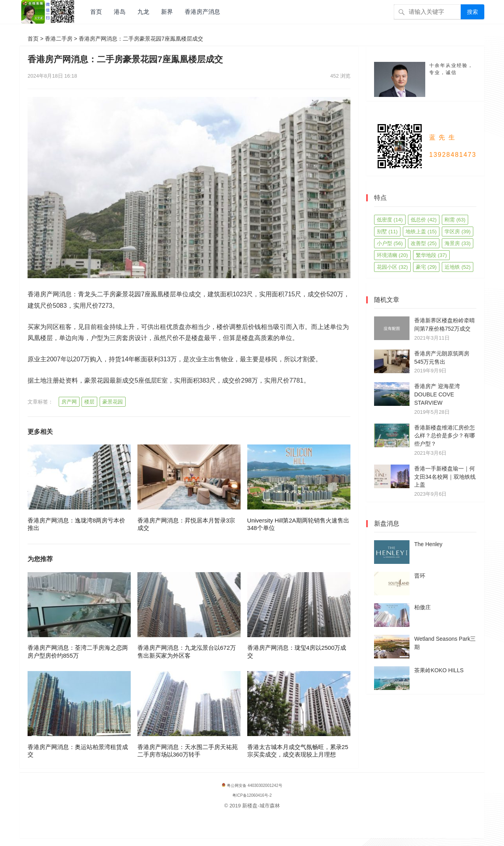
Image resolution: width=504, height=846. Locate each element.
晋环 (420, 576)
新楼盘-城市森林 (261, 806)
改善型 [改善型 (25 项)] (424, 243)
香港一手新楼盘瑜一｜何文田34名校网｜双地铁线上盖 (445, 477)
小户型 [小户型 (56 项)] (390, 243)
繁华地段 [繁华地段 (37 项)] (431, 255)
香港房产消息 (202, 12)
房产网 (69, 402)
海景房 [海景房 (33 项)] (458, 243)
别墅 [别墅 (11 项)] (387, 231)
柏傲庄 (422, 607)
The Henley (428, 544)
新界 (167, 12)
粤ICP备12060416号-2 (252, 795)
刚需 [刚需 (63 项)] (455, 220)
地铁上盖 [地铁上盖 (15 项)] (421, 231)
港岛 (120, 12)
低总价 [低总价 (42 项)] (424, 220)
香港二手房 (59, 39)
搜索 (472, 12)
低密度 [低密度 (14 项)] (390, 220)
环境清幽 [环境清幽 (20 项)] (392, 255)
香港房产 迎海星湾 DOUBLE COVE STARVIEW (437, 394)
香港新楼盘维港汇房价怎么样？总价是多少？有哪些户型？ (445, 436)
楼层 (89, 402)
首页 (96, 12)
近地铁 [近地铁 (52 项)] (458, 267)
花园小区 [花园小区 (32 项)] (392, 267)
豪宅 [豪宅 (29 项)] (426, 267)
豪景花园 (113, 402)
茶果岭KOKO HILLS (439, 670)
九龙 (143, 12)
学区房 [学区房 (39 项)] (458, 231)
